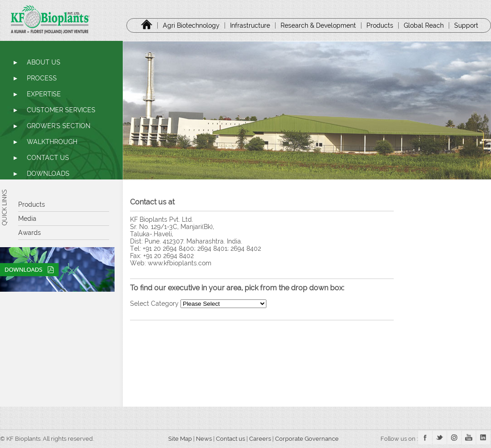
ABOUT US (44, 62)
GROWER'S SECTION (59, 126)
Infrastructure (250, 25)
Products (380, 25)
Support (466, 25)
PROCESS (42, 78)
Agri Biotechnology (191, 25)
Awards (30, 233)
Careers (261, 439)
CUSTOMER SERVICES (61, 110)
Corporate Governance (308, 439)
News (204, 439)
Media (27, 219)
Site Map (177, 439)
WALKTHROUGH (52, 142)
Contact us (230, 439)
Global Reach (424, 25)
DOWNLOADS (48, 174)
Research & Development (318, 25)
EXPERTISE (44, 94)
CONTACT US (48, 158)
